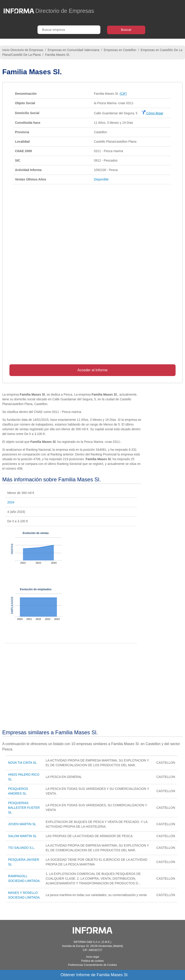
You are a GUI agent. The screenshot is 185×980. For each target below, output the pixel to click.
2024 (11, 502)
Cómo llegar (152, 113)
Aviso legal (92, 957)
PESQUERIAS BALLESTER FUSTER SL (24, 808)
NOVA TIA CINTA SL (22, 763)
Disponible (101, 179)
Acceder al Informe (92, 370)
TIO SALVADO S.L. (22, 848)
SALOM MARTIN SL (22, 836)
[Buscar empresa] (69, 30)
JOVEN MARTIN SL (22, 824)
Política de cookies (92, 961)
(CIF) (123, 94)
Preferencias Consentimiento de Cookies (92, 965)
